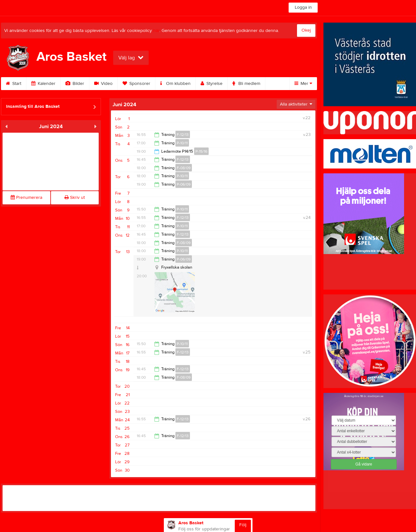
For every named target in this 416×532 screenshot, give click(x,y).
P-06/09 (184, 184)
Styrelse (212, 84)
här (156, 31)
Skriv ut (75, 198)
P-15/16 (201, 151)
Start (14, 84)
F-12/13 (183, 135)
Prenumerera (26, 198)
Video (103, 84)
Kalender (43, 84)
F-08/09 (184, 168)
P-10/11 (182, 143)
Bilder (75, 84)
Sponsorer (136, 84)
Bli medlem (246, 84)
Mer (303, 84)
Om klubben (175, 84)
